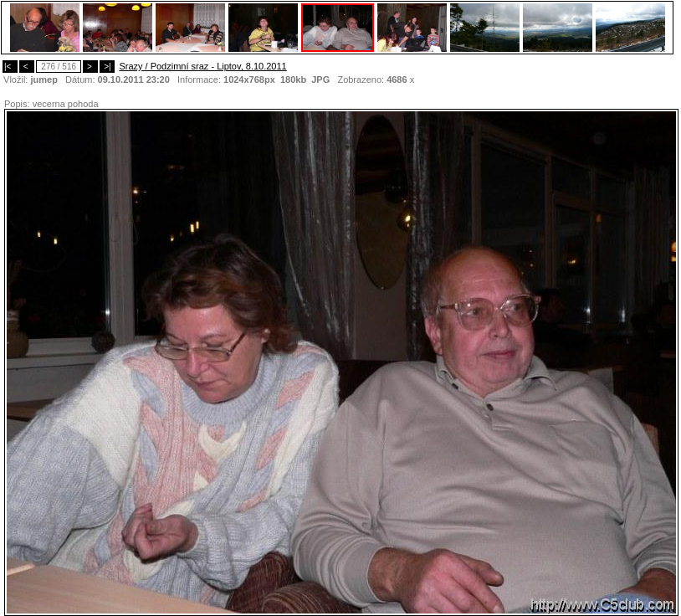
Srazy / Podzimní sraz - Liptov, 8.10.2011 (202, 66)
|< (10, 67)
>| (107, 67)
